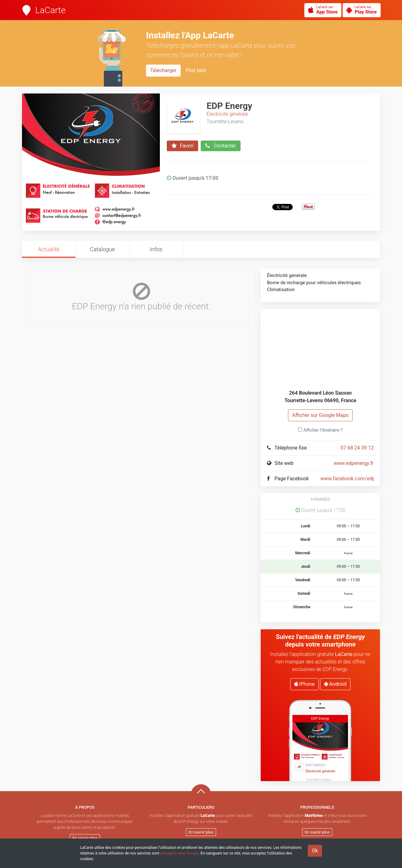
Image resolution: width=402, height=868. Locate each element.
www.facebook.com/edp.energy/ (357, 479)
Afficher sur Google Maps (320, 415)
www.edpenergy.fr (354, 463)
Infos (156, 249)
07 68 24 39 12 (357, 448)
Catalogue (102, 249)
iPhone (304, 684)
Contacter (221, 146)
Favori (182, 146)
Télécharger (163, 70)
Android (335, 684)
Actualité (49, 249)
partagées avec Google (179, 853)
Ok (315, 851)
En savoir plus (85, 838)
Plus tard (196, 70)
